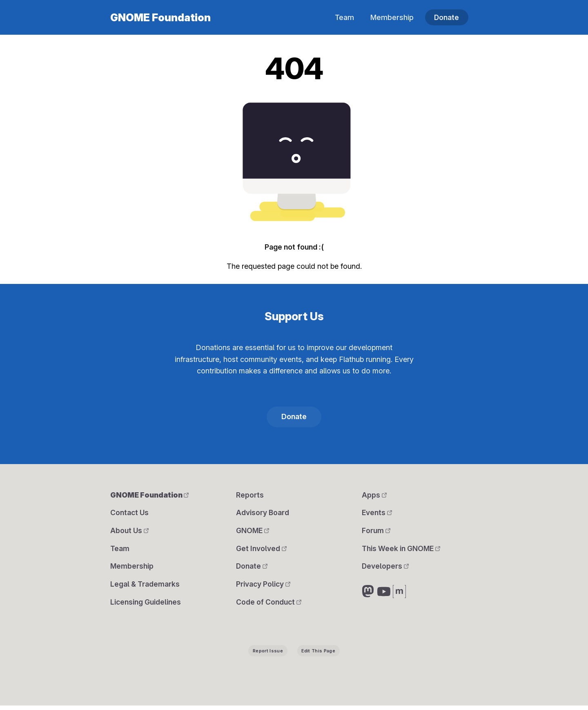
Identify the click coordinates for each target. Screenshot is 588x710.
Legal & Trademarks (145, 588)
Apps (374, 496)
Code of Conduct (269, 606)
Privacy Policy (264, 588)
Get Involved (262, 551)
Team (343, 17)
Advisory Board (263, 514)
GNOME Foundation (160, 18)
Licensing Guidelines (146, 606)
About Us (130, 532)
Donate (446, 17)
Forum (376, 532)
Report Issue (268, 655)
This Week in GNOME (401, 551)
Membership (391, 17)
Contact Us (130, 514)
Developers (385, 569)
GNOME (253, 532)
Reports (250, 496)
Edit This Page (318, 655)
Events (377, 514)
